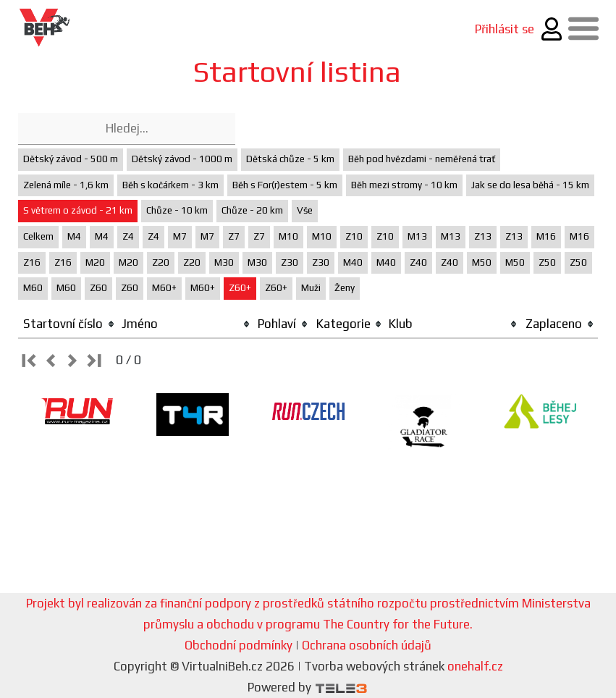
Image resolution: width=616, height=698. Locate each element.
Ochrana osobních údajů (367, 645)
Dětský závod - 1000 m (182, 159)
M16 (546, 236)
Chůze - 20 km (252, 210)
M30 (224, 262)
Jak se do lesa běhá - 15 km (530, 185)
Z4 (128, 236)
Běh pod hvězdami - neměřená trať (422, 159)
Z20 (161, 262)
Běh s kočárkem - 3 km (170, 185)
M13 (417, 236)
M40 (353, 262)
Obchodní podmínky (239, 645)
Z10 (354, 236)
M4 (74, 236)
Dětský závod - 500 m (71, 159)
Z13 (483, 236)
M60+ (164, 288)
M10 (288, 236)
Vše (305, 210)
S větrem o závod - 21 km (78, 210)
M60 (33, 288)
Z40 (418, 262)
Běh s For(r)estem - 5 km (285, 185)
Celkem (38, 236)
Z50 (547, 262)
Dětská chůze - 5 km (290, 159)
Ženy (345, 288)
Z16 (32, 262)
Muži (311, 288)
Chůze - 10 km (177, 210)
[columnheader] (68, 324)
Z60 (98, 288)
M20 (95, 262)
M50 (482, 262)
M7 (180, 236)
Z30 (290, 262)
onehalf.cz (475, 666)
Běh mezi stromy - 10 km (404, 185)
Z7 (234, 236)
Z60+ (240, 288)
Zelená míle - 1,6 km (66, 185)
